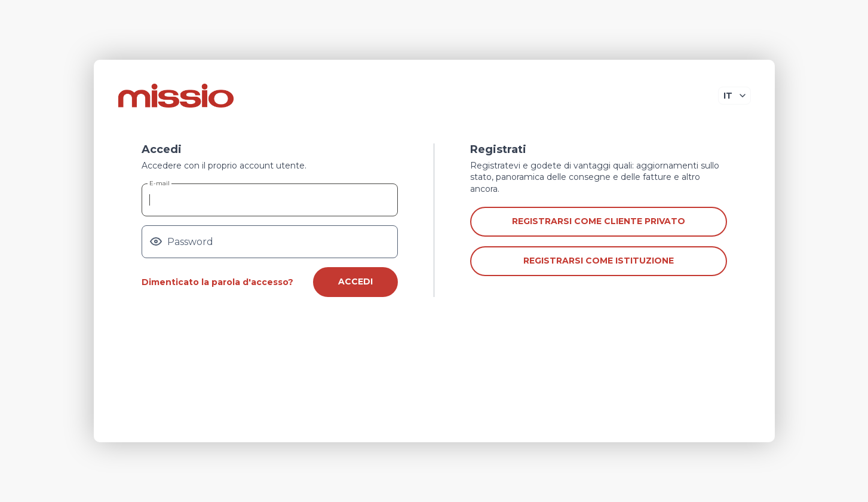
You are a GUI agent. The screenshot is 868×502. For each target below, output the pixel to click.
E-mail (160, 183)
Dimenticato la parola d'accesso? (217, 282)
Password (190, 242)
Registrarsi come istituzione (599, 261)
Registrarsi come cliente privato (599, 221)
